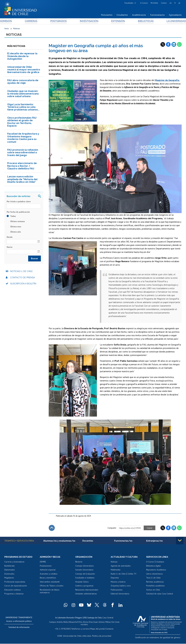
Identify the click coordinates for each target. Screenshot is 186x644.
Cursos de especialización (16, 587)
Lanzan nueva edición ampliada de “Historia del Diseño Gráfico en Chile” (22, 181)
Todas (11, 217)
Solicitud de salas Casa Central (160, 595)
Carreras (34, 22)
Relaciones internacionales (87, 591)
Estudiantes (122, 16)
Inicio (7, 29)
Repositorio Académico (156, 571)
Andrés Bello (64, 623)
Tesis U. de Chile (153, 579)
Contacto (107, 629)
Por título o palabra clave (19, 203)
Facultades (129, 3)
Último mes (14, 228)
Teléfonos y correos (80, 629)
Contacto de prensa (23, 279)
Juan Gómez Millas (101, 623)
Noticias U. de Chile (21, 273)
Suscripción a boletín (23, 285)
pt (179, 3)
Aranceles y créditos (49, 575)
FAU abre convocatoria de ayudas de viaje (23, 83)
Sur (111, 623)
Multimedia (116, 571)
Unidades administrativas (86, 595)
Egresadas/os (175, 16)
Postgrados (60, 22)
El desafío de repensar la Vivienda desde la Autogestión (22, 58)
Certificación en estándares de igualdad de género (161, 639)
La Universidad (171, 22)
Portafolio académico (155, 587)
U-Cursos (144, 3)
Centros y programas (84, 587)
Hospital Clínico (82, 583)
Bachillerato (10, 567)
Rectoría (79, 563)
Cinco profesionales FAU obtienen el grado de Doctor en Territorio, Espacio (22, 123)
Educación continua (12, 591)
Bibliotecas (142, 22)
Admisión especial (48, 571)
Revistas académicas (155, 583)
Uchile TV (132, 575)
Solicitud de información (19, 629)
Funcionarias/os (158, 16)
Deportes (115, 579)
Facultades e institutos (85, 579)
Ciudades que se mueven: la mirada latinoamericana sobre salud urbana (23, 95)
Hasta (10, 248)
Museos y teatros (118, 583)
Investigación (88, 22)
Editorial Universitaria (120, 595)
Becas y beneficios (48, 579)
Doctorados (9, 575)
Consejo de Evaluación (85, 575)
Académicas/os (139, 16)
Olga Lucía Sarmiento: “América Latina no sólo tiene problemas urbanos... (23, 108)
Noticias (17, 29)
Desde (10, 238)
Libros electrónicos (154, 575)
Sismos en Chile (153, 591)
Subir (52, 529)
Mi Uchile (154, 3)
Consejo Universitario (84, 567)
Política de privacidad (100, 636)
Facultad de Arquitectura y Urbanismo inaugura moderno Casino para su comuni (23, 139)
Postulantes (107, 16)
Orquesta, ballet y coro (121, 587)
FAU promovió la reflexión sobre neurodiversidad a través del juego (23, 154)
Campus (54, 623)
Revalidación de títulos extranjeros (50, 593)
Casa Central (108, 619)
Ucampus (160, 563)
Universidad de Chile (73, 636)
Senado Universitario (84, 571)
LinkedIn (174, 46)
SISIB (61, 636)
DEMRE (43, 563)
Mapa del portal (96, 629)
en (171, 3)
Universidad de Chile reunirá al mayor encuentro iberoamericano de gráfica (24, 71)
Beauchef (74, 623)
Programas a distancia (14, 595)
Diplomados (10, 571)
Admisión (11, 22)
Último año (14, 233)
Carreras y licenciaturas (14, 563)
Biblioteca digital (153, 567)
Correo (164, 3)
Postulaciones (46, 567)
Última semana (16, 223)
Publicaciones (117, 591)
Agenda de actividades (121, 567)
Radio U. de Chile (118, 575)
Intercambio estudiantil (50, 583)
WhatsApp (179, 46)
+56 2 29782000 (64, 629)
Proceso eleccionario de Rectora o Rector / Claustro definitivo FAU (22, 167)
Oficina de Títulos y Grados (52, 587)
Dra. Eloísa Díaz (86, 623)
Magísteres (9, 579)
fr (175, 3)
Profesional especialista (15, 583)
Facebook (168, 46)
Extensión (116, 22)
